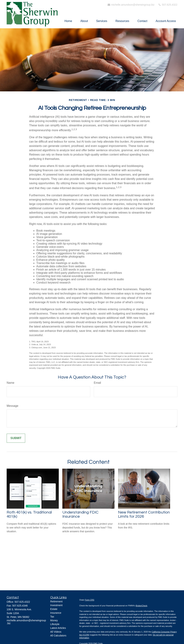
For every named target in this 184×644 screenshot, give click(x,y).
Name (11, 383)
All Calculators (58, 636)
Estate (54, 609)
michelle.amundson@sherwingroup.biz (131, 5)
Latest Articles (58, 628)
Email (97, 383)
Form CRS (89, 600)
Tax (52, 617)
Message (12, 406)
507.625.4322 (168, 5)
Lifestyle (55, 624)
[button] (68, 21)
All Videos (56, 632)
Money (54, 620)
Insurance (56, 613)
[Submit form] (16, 438)
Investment (56, 605)
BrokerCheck (142, 606)
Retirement (56, 601)
